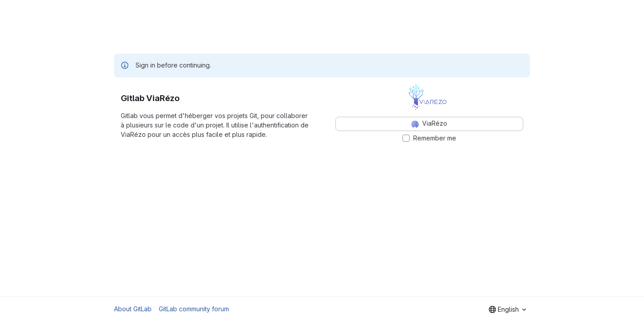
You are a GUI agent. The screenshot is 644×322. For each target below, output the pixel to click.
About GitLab (133, 309)
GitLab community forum (194, 309)
